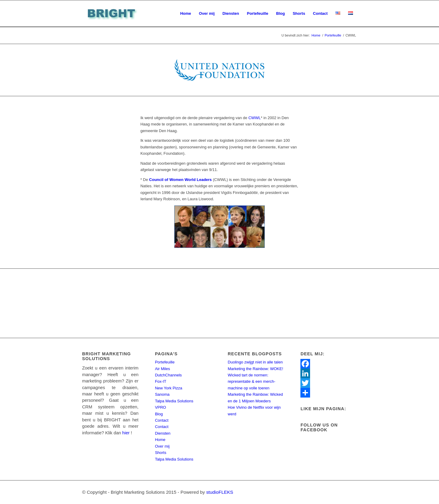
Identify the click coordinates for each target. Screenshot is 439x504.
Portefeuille (165, 362)
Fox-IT (161, 381)
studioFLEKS (220, 492)
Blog (159, 414)
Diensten (163, 433)
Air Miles (162, 369)
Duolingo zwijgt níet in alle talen (255, 362)
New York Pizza (168, 388)
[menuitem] (186, 14)
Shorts (161, 453)
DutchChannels (168, 375)
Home (160, 440)
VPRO (160, 407)
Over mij (162, 446)
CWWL (255, 118)
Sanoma (162, 394)
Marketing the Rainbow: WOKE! (255, 369)
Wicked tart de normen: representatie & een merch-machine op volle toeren (252, 382)
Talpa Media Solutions (174, 401)
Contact (162, 420)
